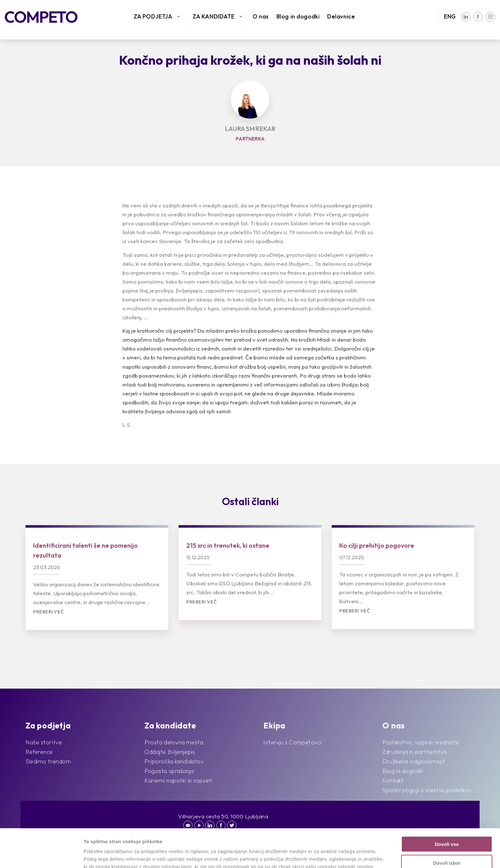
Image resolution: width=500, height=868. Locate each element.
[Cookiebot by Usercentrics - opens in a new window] (41, 856)
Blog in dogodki (298, 16)
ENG (450, 16)
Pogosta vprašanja (169, 771)
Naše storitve (44, 742)
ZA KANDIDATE (214, 16)
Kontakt (393, 781)
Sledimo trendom (48, 761)
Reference (39, 752)
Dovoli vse (447, 806)
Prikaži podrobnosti (331, 855)
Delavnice (341, 16)
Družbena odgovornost (414, 761)
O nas (261, 16)
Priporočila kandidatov (174, 761)
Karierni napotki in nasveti (178, 781)
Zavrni (447, 843)
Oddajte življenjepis (170, 752)
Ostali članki (250, 501)
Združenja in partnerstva (414, 752)
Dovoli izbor (447, 825)
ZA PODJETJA (153, 16)
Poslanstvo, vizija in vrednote (421, 742)
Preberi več (48, 612)
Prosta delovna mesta (174, 742)
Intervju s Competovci (293, 742)
